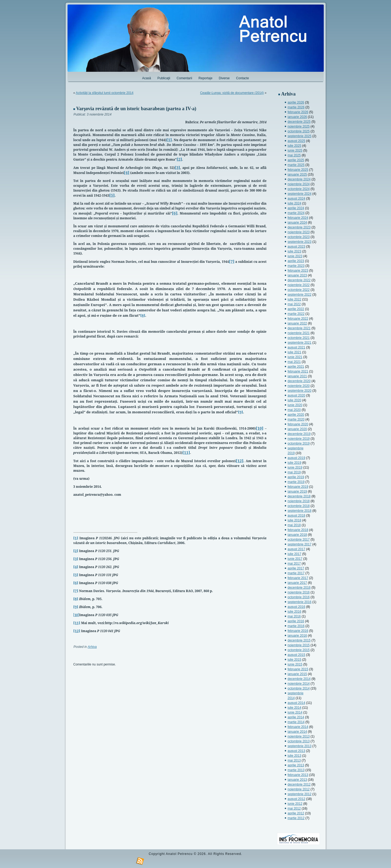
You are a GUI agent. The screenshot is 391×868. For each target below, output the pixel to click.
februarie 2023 (298, 271)
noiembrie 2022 (299, 285)
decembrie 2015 (299, 640)
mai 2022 (294, 304)
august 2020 (297, 395)
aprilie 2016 (296, 621)
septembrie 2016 (300, 602)
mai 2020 (294, 410)
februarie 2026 (298, 112)
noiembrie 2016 (299, 592)
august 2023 (297, 247)
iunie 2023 (295, 256)
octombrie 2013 (299, 741)
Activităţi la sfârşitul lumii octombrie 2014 (105, 93)
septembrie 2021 (300, 343)
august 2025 (297, 141)
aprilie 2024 (296, 208)
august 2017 (297, 549)
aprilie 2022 (296, 309)
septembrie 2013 (300, 746)
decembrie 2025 (299, 122)
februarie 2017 (298, 578)
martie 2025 (296, 165)
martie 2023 (296, 266)
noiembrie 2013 (299, 736)
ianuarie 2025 (297, 175)
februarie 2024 (298, 218)
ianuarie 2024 (297, 223)
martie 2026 (296, 107)
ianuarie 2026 (297, 117)
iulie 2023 (295, 251)
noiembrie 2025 (299, 126)
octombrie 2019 (299, 443)
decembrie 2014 (299, 679)
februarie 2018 (298, 530)
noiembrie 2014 (299, 684)
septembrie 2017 (300, 544)
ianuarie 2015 (297, 674)
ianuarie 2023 (297, 275)
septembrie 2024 (300, 194)
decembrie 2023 (299, 227)
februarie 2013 (298, 775)
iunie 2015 (295, 664)
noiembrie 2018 (299, 501)
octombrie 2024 (299, 189)
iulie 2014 (295, 708)
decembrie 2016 (299, 588)
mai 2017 (294, 564)
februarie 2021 (298, 371)
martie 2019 (296, 482)
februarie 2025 (298, 170)
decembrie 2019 (299, 434)
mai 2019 (294, 472)
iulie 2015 (295, 660)
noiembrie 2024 (299, 184)
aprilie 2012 (296, 813)
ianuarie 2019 (297, 492)
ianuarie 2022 (297, 323)
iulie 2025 (295, 146)
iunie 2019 (295, 467)
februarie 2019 (298, 487)
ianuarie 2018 (297, 535)
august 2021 (297, 347)
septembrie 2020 (300, 391)
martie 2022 (296, 314)
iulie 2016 (295, 612)
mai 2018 (294, 525)
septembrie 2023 (300, 242)
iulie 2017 (295, 554)
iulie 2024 (295, 203)
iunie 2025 (295, 150)
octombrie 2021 (299, 338)
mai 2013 (294, 760)
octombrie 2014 (299, 688)
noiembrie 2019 (299, 439)
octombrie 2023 (299, 237)
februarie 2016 (298, 631)
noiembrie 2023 (299, 232)
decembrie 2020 (299, 381)
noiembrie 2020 (299, 386)
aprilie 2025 (296, 160)
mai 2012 (294, 808)
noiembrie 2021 (299, 333)
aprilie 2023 (296, 261)
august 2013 (297, 751)
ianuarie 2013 (297, 780)
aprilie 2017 (296, 568)
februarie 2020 (298, 424)
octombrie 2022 (299, 290)
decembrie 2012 (299, 784)
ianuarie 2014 (297, 732)
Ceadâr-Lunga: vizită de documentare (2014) (232, 93)
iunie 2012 (295, 804)
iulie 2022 (295, 299)
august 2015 (297, 655)
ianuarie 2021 (297, 376)
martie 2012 (296, 818)
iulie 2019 (295, 463)
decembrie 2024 (299, 179)
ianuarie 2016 (297, 636)
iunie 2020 (295, 405)
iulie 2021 (295, 352)
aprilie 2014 (296, 717)
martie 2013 (296, 770)
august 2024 (297, 199)
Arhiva (92, 647)
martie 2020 (296, 419)
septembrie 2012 (300, 794)
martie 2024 (296, 213)
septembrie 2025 (300, 136)
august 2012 (297, 799)
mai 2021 (294, 362)
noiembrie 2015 (299, 645)
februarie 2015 (298, 669)
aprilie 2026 (296, 102)
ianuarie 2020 (297, 429)
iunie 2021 (295, 357)
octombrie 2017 (299, 540)
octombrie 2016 (299, 597)
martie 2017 (296, 573)
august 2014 (297, 703)
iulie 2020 (295, 400)
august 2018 (297, 516)
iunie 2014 (295, 712)
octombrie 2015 (299, 650)
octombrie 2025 (299, 131)
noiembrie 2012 (299, 789)
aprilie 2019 (296, 477)
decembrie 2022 (299, 280)
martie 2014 (296, 722)
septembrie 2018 (300, 511)
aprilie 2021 (296, 367)
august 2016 (297, 607)
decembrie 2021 (299, 328)
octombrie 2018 (299, 506)
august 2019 (297, 458)
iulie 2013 (295, 756)
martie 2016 (296, 626)
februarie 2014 (298, 727)
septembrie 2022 (300, 295)
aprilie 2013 (296, 765)
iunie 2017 (295, 559)
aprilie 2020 (296, 415)
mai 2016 (294, 616)
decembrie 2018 (299, 496)
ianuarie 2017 (297, 583)
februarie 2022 (298, 319)
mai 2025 (294, 155)
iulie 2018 (295, 520)
